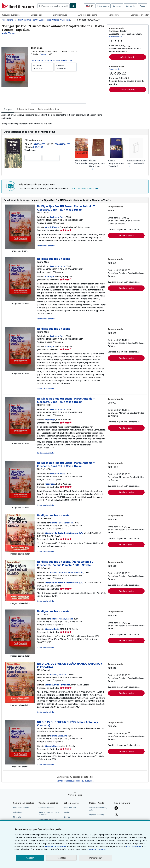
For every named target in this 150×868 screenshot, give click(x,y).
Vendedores (114, 15)
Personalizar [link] (96, 858)
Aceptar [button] (30, 858)
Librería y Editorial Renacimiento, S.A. (64, 533)
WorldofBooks (52, 227)
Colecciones (36, 15)
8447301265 (40, 144)
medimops (50, 420)
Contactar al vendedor (46, 246)
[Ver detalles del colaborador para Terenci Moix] (9, 33)
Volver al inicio (75, 795)
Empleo (67, 817)
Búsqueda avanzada (10, 15)
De (42, 67)
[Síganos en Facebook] (116, 808)
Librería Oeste (52, 629)
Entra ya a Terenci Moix (85, 189)
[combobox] (53, 6)
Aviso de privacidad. (98, 849)
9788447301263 (63, 144)
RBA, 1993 (38, 147)
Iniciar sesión (103, 6)
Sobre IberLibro (70, 808)
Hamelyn (49, 276)
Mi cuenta (17, 817)
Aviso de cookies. (134, 846)
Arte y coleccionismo (88, 15)
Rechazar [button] (61, 858)
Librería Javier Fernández (58, 685)
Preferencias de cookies (56, 846)
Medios (67, 812)
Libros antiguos (60, 15)
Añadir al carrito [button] (128, 57)
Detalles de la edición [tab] (49, 109)
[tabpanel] (53, 119)
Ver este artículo (116, 37)
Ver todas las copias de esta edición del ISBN (52, 60)
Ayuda (143, 6)
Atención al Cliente (96, 815)
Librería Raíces (52, 746)
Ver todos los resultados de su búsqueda (75, 781)
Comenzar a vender (140, 15)
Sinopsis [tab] (8, 109)
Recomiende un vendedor (48, 819)
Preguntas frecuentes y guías (98, 809)
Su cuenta (117, 6)
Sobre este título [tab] (25, 109)
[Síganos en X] (116, 815)
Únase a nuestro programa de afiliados (49, 813)
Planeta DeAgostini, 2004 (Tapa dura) (97, 163)
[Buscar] (73, 6)
